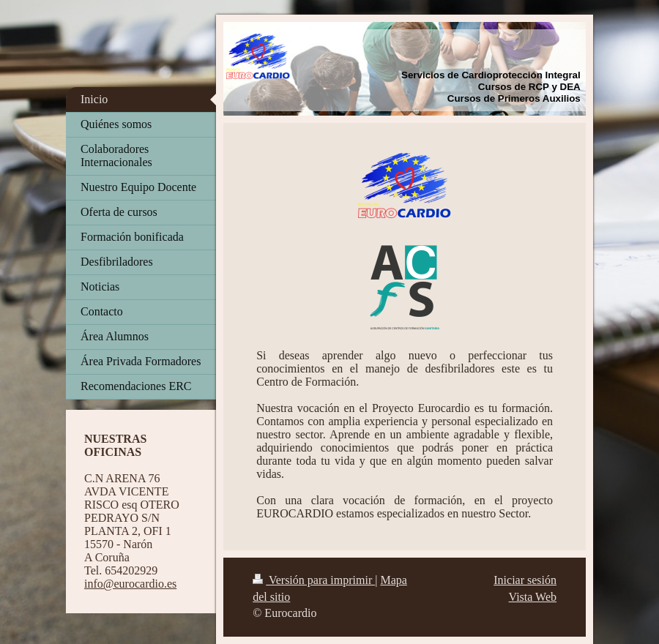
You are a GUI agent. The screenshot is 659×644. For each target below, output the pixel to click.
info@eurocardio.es (130, 584)
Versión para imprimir (314, 580)
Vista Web (533, 597)
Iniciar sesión (525, 580)
